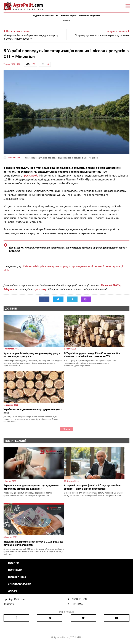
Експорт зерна (69, 16)
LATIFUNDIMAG (75, 604)
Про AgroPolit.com (14, 599)
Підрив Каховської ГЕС (46, 16)
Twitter (117, 285)
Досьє (13, 591)
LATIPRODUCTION (77, 599)
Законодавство (20, 584)
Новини (14, 563)
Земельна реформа (89, 16)
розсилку (41, 289)
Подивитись (17, 577)
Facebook (106, 285)
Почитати (15, 570)
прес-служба (30, 175)
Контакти (9, 604)
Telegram (9, 289)
